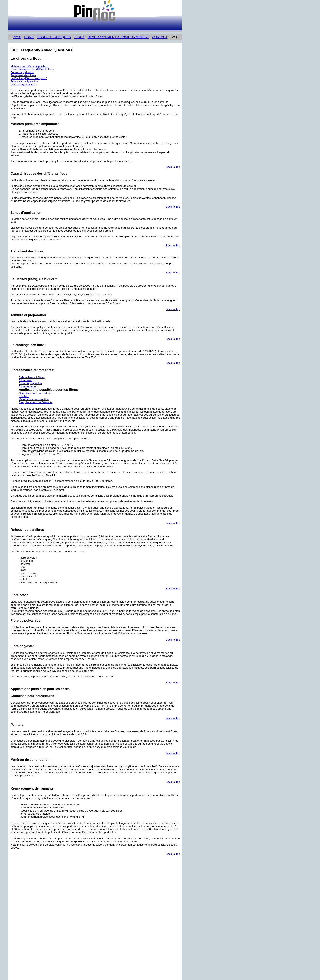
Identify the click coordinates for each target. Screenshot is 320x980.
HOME (29, 37)
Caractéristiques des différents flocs (32, 69)
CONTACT (160, 37)
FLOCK (79, 37)
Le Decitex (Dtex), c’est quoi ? (29, 78)
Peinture (24, 396)
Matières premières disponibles (29, 66)
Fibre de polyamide (30, 383)
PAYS (17, 37)
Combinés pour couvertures (36, 393)
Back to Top (173, 167)
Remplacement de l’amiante (36, 402)
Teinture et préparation (24, 81)
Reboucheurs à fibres (32, 377)
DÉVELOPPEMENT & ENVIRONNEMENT (118, 37)
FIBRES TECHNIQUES (54, 37)
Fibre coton (26, 380)
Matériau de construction (34, 399)
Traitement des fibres (23, 75)
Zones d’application (22, 72)
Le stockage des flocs (24, 84)
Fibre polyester (28, 386)
